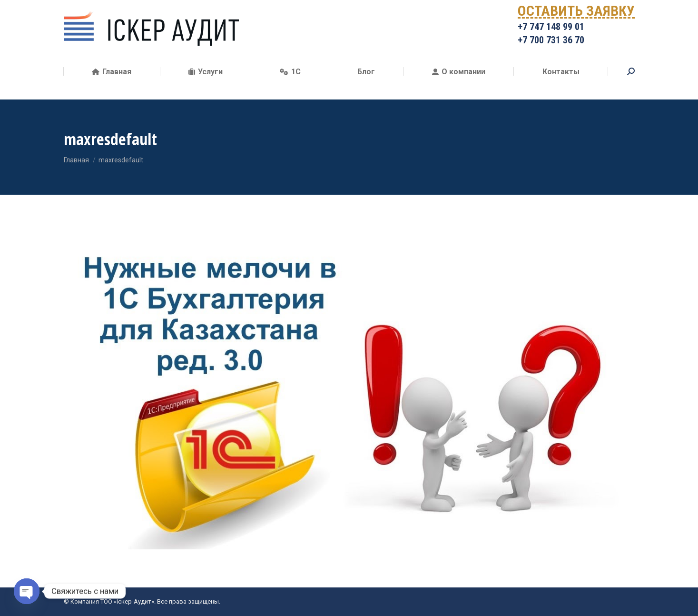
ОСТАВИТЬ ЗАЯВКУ (576, 26)
